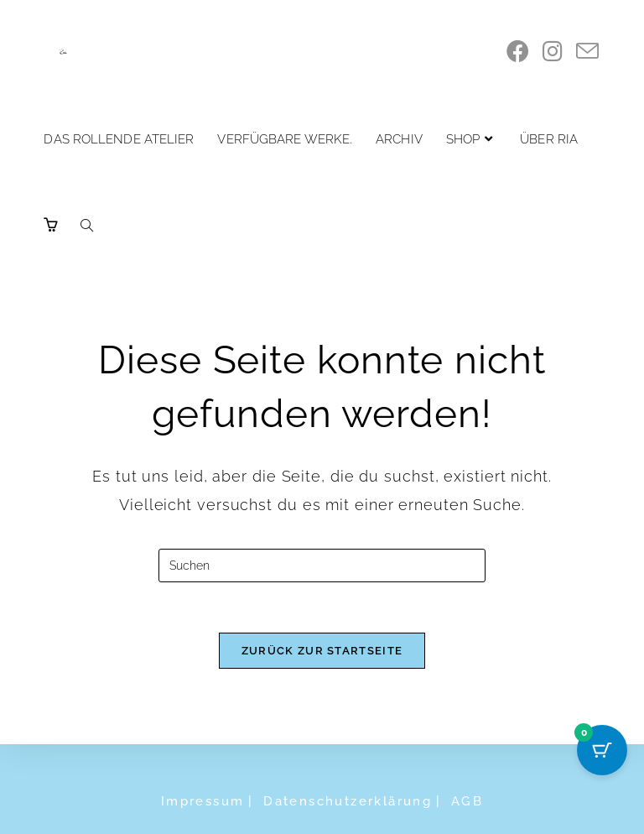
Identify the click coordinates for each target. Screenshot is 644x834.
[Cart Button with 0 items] (602, 750)
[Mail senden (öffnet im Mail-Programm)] (587, 52)
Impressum (203, 801)
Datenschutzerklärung (348, 801)
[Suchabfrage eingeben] (322, 566)
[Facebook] (518, 51)
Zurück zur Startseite (322, 651)
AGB (467, 801)
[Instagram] (553, 51)
